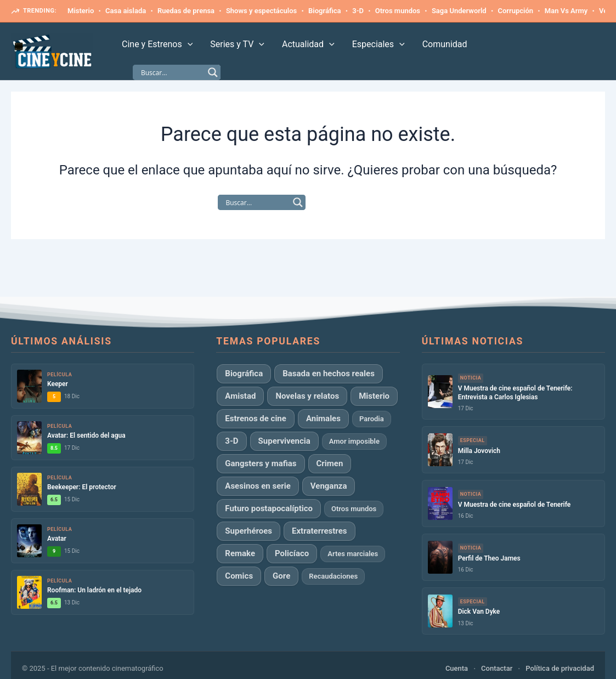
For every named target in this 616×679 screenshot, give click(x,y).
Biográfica (324, 11)
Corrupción (515, 11)
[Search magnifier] (213, 72)
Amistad (240, 396)
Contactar (497, 668)
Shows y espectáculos (261, 11)
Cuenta (457, 668)
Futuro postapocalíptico (269, 508)
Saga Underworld (459, 11)
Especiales (378, 44)
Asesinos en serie (258, 486)
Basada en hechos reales (329, 374)
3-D (358, 11)
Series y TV (237, 44)
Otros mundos (398, 11)
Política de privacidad (560, 668)
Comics (239, 576)
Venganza (329, 486)
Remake (240, 553)
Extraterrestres (320, 531)
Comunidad (445, 44)
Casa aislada (126, 11)
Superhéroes (248, 531)
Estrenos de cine (256, 418)
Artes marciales (353, 554)
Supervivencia (284, 441)
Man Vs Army (566, 11)
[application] (188, 44)
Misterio (81, 11)
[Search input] (172, 72)
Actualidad (308, 44)
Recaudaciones (333, 576)
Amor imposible (354, 441)
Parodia (372, 419)
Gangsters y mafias (261, 463)
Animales (323, 418)
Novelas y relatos (307, 396)
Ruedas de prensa (186, 11)
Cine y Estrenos (157, 44)
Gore (281, 576)
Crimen (330, 463)
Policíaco (292, 553)
